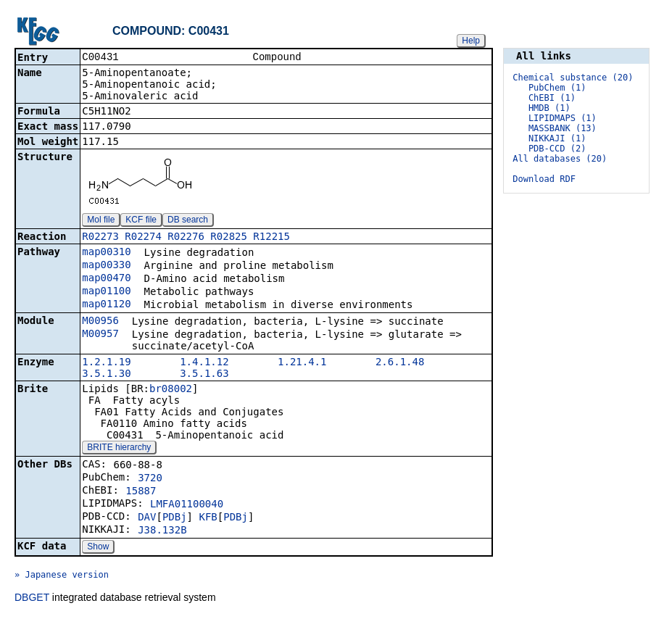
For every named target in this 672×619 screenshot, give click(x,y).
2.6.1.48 (400, 363)
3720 (150, 479)
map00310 (106, 253)
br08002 (171, 390)
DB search (188, 221)
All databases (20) (560, 159)
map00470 (106, 279)
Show (98, 548)
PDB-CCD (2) (557, 149)
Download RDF (544, 179)
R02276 (186, 238)
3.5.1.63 (204, 375)
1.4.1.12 (204, 363)
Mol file (101, 221)
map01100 (106, 292)
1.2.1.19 (106, 363)
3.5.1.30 (106, 375)
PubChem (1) (557, 88)
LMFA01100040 (187, 505)
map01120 (106, 305)
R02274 (143, 238)
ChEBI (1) (552, 98)
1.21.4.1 (302, 363)
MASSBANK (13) (563, 128)
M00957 (100, 335)
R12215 (271, 238)
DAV (147, 518)
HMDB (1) (549, 108)
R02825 (229, 238)
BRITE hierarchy (119, 449)
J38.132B (162, 531)
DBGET (32, 599)
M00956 (100, 322)
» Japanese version (62, 576)
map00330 (106, 266)
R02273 (100, 238)
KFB (208, 518)
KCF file (141, 221)
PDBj (175, 518)
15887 (141, 492)
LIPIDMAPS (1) (563, 118)
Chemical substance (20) (573, 78)
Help (471, 41)
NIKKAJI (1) (557, 138)
